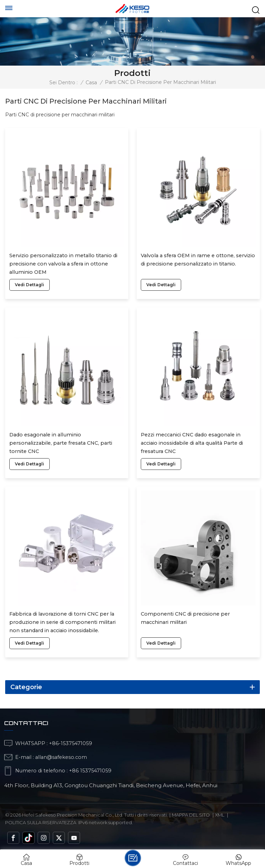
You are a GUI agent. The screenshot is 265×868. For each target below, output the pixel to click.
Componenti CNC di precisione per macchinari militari (185, 618)
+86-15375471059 (71, 743)
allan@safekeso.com (61, 757)
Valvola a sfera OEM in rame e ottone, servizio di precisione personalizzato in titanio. (198, 260)
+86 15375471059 (90, 771)
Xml (220, 815)
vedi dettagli (30, 285)
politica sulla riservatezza (41, 822)
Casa (91, 83)
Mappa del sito (191, 815)
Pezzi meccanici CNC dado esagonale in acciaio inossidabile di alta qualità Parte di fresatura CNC (192, 443)
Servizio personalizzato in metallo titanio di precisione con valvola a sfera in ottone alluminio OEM (63, 264)
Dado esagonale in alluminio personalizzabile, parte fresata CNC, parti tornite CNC (61, 443)
